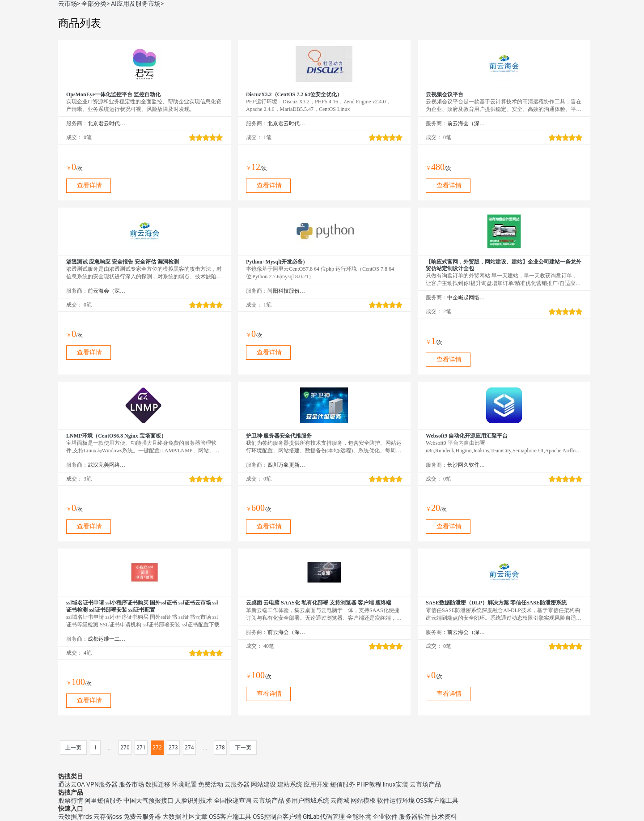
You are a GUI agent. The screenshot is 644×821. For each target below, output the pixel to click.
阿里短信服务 (103, 800)
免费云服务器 (142, 817)
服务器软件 (415, 817)
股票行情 (71, 800)
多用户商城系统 (307, 800)
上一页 (73, 748)
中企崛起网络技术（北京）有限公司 (466, 298)
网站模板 (363, 800)
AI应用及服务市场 (136, 4)
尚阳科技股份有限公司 (286, 291)
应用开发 (316, 784)
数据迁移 (158, 784)
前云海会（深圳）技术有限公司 (466, 123)
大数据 (172, 817)
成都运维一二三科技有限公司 (107, 639)
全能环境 (359, 817)
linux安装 (396, 784)
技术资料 (444, 817)
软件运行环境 (396, 800)
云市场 (68, 4)
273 (173, 748)
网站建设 (263, 784)
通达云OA (72, 784)
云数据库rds (75, 817)
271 (141, 748)
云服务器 (237, 784)
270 (125, 748)
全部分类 (94, 4)
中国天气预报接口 (148, 800)
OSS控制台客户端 (277, 817)
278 (220, 748)
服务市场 (131, 784)
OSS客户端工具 (437, 800)
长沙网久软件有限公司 (466, 465)
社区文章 (195, 817)
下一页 (243, 748)
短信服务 (343, 784)
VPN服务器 (102, 784)
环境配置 (184, 784)
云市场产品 (425, 784)
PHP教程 (369, 784)
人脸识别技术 (194, 800)
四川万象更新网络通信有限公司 (286, 465)
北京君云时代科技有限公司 (107, 123)
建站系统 (290, 784)
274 (189, 748)
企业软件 (385, 817)
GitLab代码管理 (324, 817)
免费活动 (211, 784)
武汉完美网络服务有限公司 (107, 465)
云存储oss (108, 817)
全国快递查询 (233, 800)
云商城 (340, 800)
